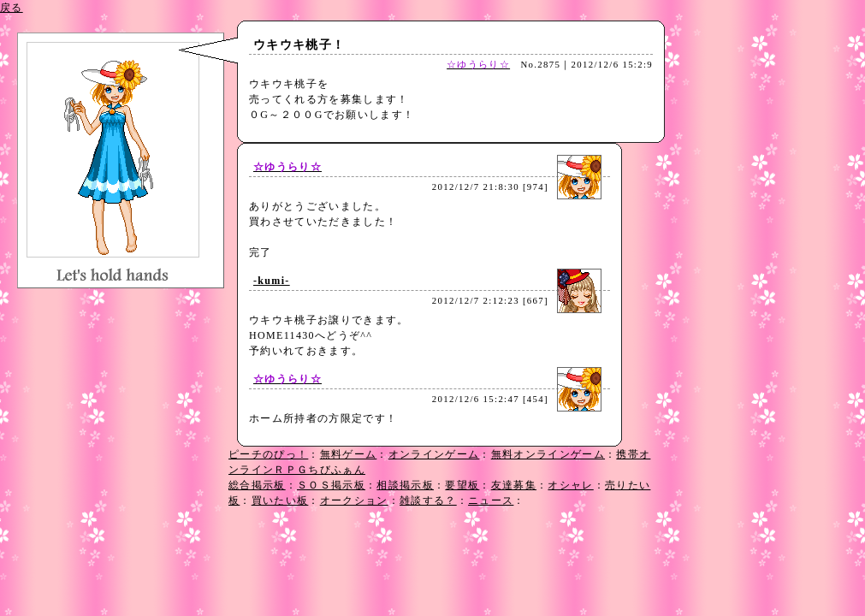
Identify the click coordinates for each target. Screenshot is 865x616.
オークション (354, 500)
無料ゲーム (349, 454)
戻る (12, 8)
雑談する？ (428, 500)
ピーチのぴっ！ (268, 454)
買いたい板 (280, 500)
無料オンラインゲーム (548, 454)
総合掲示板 (257, 485)
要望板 (462, 485)
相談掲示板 (405, 485)
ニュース (491, 500)
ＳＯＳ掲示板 (331, 485)
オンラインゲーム (434, 454)
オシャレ (570, 485)
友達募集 (514, 485)
